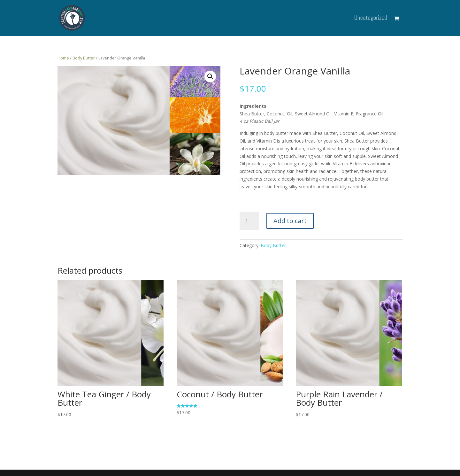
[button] (210, 76)
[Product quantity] (249, 221)
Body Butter (84, 58)
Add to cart (290, 221)
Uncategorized (371, 19)
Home (63, 58)
